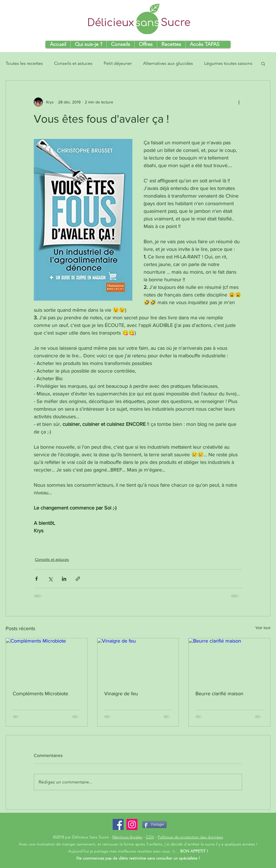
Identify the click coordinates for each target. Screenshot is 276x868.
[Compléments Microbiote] (47, 661)
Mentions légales (127, 837)
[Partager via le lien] (78, 579)
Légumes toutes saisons (228, 63)
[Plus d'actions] (239, 102)
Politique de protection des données (190, 837)
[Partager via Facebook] (36, 579)
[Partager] (154, 825)
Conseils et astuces (73, 63)
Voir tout (263, 628)
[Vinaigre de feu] (138, 661)
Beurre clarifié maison (219, 694)
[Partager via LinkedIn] (64, 579)
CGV (150, 837)
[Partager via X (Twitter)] (50, 579)
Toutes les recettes (24, 63)
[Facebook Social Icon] (118, 824)
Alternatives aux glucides (168, 63)
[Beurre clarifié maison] (229, 661)
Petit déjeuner (118, 63)
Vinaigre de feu (121, 694)
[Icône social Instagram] (132, 824)
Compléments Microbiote (40, 694)
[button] (263, 63)
